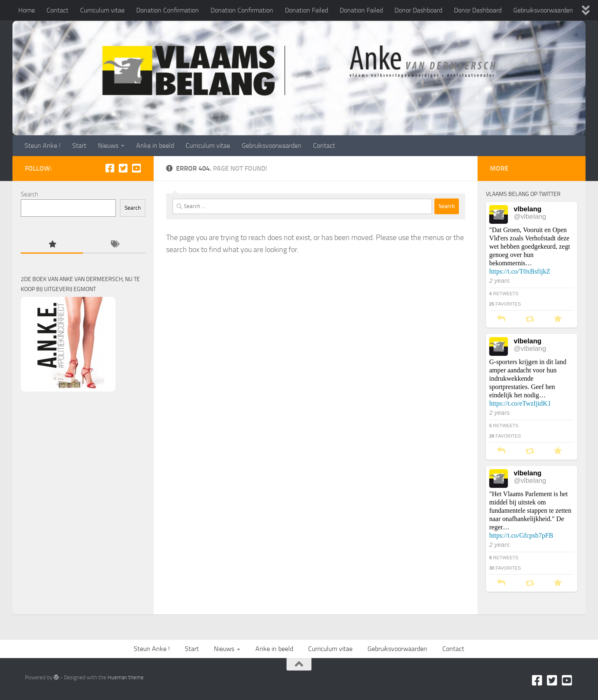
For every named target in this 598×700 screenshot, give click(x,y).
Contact (58, 10)
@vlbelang (530, 216)
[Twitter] (123, 168)
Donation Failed (306, 10)
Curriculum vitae (102, 10)
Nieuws (108, 146)
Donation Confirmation (168, 10)
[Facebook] (110, 168)
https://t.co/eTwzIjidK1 (520, 403)
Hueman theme (126, 677)
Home (27, 10)
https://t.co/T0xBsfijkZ (520, 271)
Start (79, 146)
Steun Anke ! (43, 146)
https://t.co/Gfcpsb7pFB (521, 535)
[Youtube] (136, 168)
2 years (499, 280)
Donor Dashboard (418, 10)
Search (29, 194)
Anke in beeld (155, 146)
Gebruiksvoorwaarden (543, 10)
